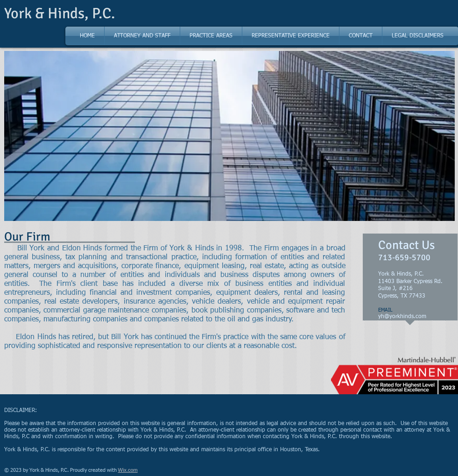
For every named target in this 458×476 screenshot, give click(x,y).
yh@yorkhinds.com (402, 317)
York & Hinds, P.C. (60, 13)
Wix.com (128, 470)
